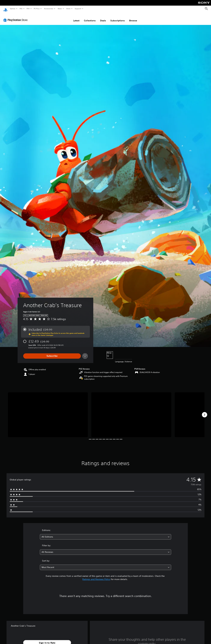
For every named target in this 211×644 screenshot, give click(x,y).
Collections (90, 18)
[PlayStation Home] (5, 9)
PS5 (21, 9)
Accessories (48, 9)
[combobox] (105, 534)
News (60, 9)
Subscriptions (118, 18)
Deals (103, 18)
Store (68, 9)
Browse (133, 18)
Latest (76, 18)
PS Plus (37, 9)
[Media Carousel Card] (48, 412)
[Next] (204, 412)
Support (78, 9)
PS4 (28, 9)
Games (12, 9)
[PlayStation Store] (16, 17)
